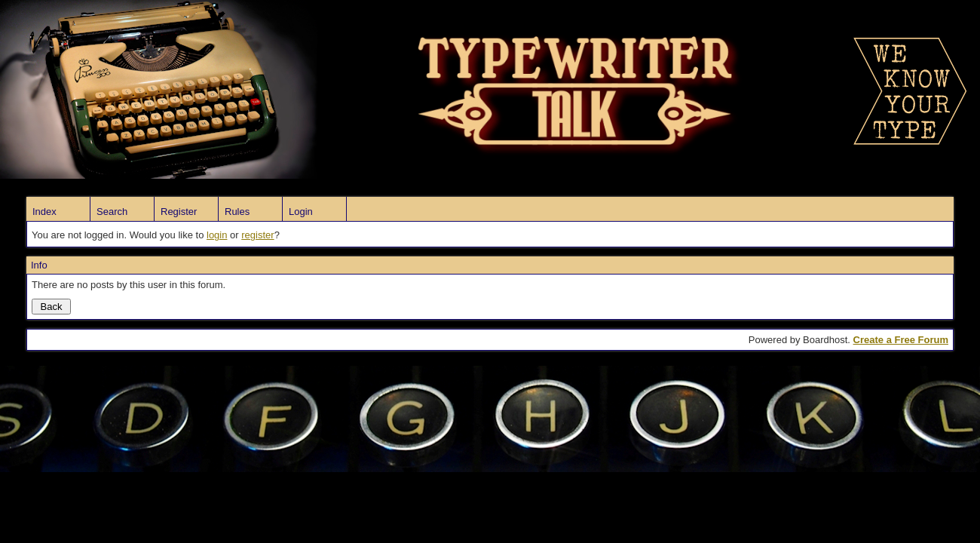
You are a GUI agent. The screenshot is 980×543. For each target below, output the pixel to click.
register (257, 235)
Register (179, 212)
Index (44, 212)
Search (112, 212)
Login (301, 212)
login (217, 235)
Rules (237, 212)
